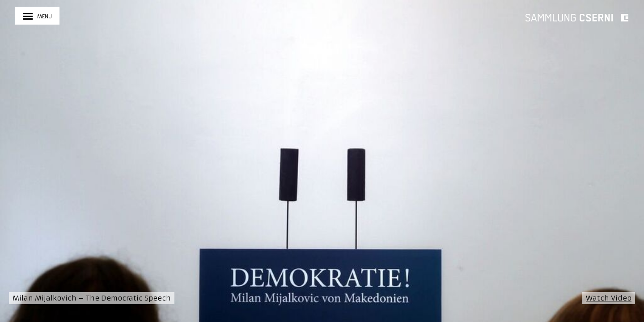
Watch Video (609, 298)
